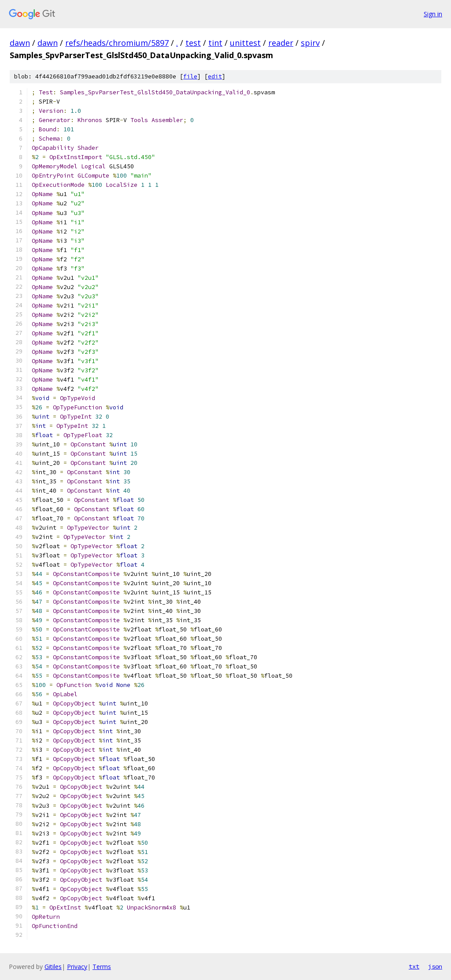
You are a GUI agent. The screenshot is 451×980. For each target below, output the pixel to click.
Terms (102, 967)
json (435, 966)
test (193, 43)
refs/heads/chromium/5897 (117, 43)
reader (281, 43)
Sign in (433, 14)
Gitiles (53, 967)
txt (414, 966)
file (190, 76)
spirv (310, 43)
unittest (245, 43)
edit (215, 76)
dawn (20, 43)
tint (215, 43)
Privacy (77, 967)
